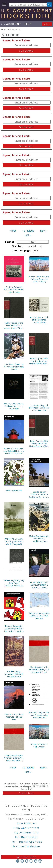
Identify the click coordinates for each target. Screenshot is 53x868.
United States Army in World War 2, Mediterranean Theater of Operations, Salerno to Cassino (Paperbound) (39, 539)
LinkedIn (40, 861)
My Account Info (26, 832)
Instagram (27, 861)
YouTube (31, 861)
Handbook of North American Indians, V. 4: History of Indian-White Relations (14, 758)
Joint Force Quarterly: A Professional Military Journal (14, 367)
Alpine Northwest (14, 491)
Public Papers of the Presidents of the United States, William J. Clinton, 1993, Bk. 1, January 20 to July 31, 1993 (39, 444)
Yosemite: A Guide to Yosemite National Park (14, 717)
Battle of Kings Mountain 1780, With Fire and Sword (14, 674)
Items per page (21, 250)
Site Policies (26, 823)
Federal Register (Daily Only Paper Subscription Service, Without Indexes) (14, 583)
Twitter (22, 861)
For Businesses (27, 837)
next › (43, 231)
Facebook (18, 861)
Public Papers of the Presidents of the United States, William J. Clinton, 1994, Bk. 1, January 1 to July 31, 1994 (14, 325)
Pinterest (36, 861)
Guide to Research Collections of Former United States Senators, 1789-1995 (14, 290)
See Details (26, 793)
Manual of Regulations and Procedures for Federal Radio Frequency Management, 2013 (39, 715)
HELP (28, 24)
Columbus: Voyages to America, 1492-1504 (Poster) (39, 616)
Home (4, 29)
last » (28, 235)
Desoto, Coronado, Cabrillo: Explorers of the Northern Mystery (14, 629)
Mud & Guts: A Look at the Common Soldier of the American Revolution (39, 320)
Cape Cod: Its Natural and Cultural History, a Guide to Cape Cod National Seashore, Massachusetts (14, 451)
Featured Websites (27, 846)
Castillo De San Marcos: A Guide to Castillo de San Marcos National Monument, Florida (39, 494)
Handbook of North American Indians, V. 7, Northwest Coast (39, 670)
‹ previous (28, 231)
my (11, 24)
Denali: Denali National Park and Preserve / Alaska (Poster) (39, 279)
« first (13, 231)
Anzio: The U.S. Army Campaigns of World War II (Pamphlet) (14, 541)
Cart (47, 24)
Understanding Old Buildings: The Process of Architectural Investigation (39, 408)
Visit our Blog (27, 857)
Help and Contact (26, 828)
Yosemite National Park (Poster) (39, 745)
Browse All (15, 29)
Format (10, 242)
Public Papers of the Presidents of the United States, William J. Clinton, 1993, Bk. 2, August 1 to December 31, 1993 (39, 361)
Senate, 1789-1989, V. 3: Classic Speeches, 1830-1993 (14, 406)
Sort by (17, 246)
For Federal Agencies (26, 842)
